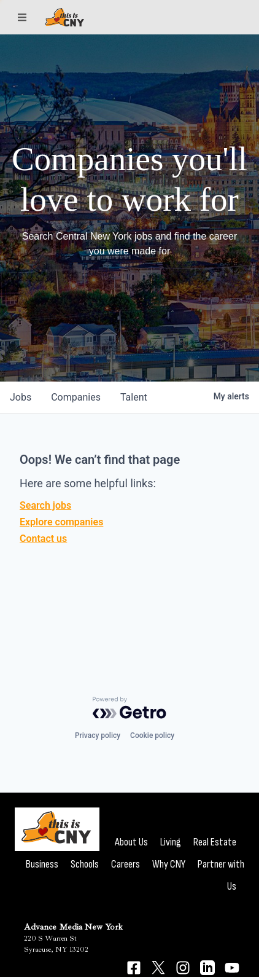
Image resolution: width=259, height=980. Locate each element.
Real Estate (215, 842)
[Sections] (22, 17)
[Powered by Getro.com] (129, 708)
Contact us (43, 539)
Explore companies (61, 522)
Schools (85, 864)
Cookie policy (152, 735)
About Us (131, 842)
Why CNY (169, 864)
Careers (126, 864)
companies (76, 397)
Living (171, 842)
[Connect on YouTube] (232, 968)
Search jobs (45, 505)
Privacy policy (98, 735)
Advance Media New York (73, 927)
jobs (21, 397)
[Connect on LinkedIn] (207, 968)
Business (42, 864)
